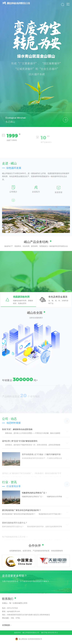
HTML (18, 618)
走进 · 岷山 (9, 163)
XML (12, 618)
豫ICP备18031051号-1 (50, 633)
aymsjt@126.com (14, 611)
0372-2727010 (12, 608)
